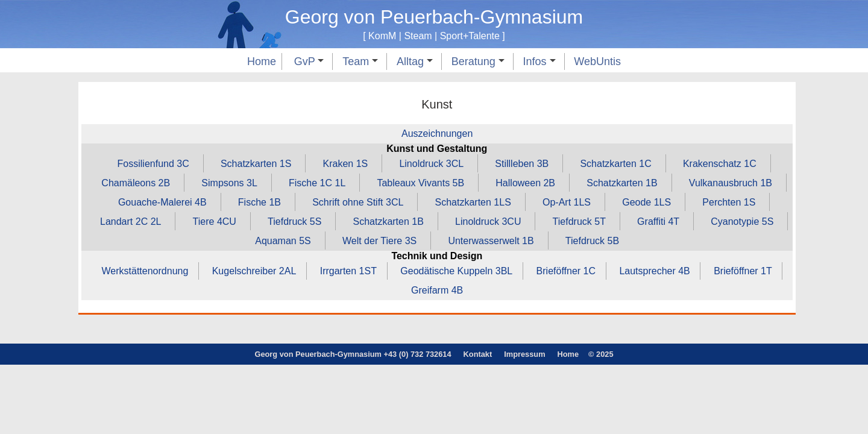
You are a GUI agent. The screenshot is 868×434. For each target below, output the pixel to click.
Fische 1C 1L (317, 183)
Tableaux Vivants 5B (420, 183)
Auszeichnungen (437, 134)
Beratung (478, 61)
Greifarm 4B (437, 290)
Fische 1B (259, 202)
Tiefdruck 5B (592, 241)
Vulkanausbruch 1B (731, 183)
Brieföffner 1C (566, 271)
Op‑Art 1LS (567, 202)
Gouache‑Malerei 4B (162, 202)
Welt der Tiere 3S (379, 241)
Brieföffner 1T (743, 271)
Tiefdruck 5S (294, 222)
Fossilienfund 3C (153, 164)
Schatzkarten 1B (622, 183)
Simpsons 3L (229, 183)
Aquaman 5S (283, 241)
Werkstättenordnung (145, 271)
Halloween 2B (525, 183)
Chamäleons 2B (136, 183)
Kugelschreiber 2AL (254, 271)
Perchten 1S (729, 202)
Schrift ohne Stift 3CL (358, 202)
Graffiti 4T (658, 222)
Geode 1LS (646, 202)
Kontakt (478, 354)
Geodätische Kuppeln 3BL (456, 271)
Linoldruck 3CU (488, 222)
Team (360, 61)
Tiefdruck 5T (579, 222)
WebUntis (597, 61)
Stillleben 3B (522, 164)
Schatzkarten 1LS (473, 202)
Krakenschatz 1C (720, 164)
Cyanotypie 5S (742, 222)
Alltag (415, 61)
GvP (309, 61)
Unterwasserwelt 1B (491, 241)
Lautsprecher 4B (654, 271)
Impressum (524, 354)
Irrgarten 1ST (348, 271)
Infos (539, 61)
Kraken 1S (346, 164)
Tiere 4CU (215, 222)
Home (262, 61)
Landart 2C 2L (131, 222)
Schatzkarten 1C (615, 164)
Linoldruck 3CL (431, 164)
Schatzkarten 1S (256, 164)
